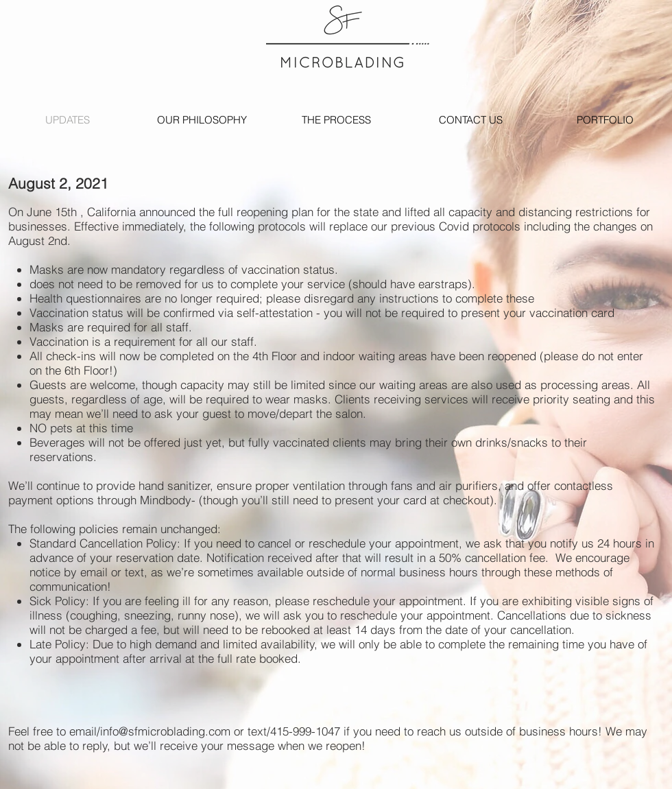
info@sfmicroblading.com (165, 731)
